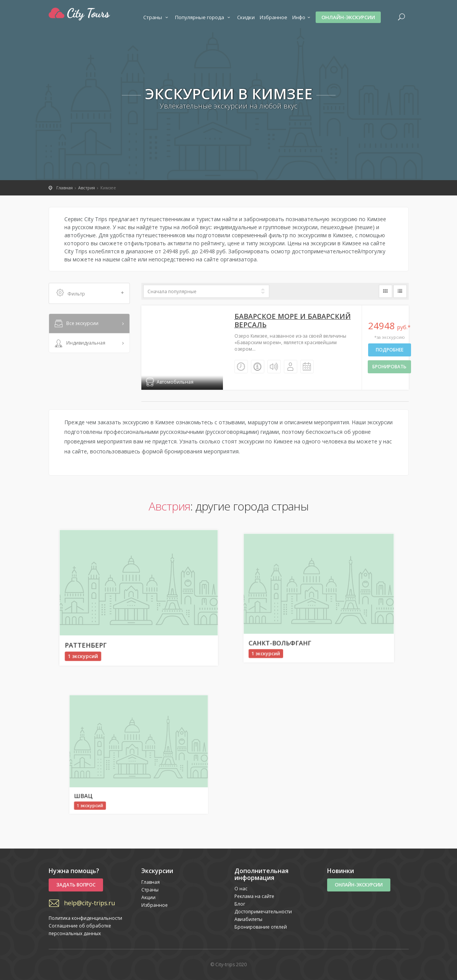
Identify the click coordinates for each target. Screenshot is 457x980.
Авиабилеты (248, 919)
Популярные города (204, 17)
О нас (241, 889)
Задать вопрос (76, 885)
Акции (148, 897)
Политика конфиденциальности (85, 918)
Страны (157, 17)
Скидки (246, 17)
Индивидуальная (79, 343)
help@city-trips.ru (89, 903)
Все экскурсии (76, 324)
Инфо (302, 17)
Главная (151, 882)
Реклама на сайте (254, 896)
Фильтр (90, 293)
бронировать (389, 367)
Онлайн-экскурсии (348, 17)
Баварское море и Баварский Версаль (293, 320)
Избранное (274, 17)
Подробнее (390, 350)
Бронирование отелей (261, 927)
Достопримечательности (263, 912)
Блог (240, 904)
